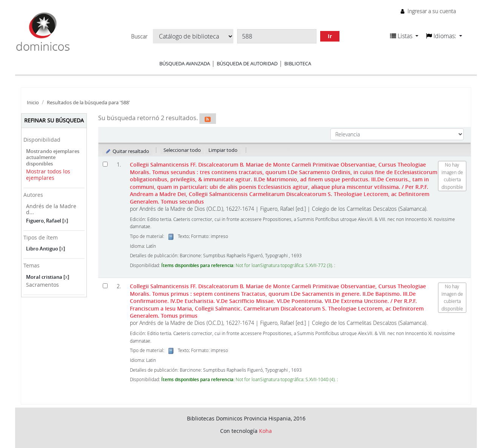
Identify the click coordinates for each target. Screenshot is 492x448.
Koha (265, 431)
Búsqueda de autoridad (247, 63)
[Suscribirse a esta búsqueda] (208, 119)
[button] (404, 36)
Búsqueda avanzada (185, 63)
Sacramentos (42, 285)
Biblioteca (298, 63)
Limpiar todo (223, 150)
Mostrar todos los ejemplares (48, 175)
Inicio (33, 103)
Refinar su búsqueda (54, 120)
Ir (330, 36)
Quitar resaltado (127, 151)
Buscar (139, 37)
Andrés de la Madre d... (51, 209)
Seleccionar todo (182, 150)
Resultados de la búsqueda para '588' (88, 103)
